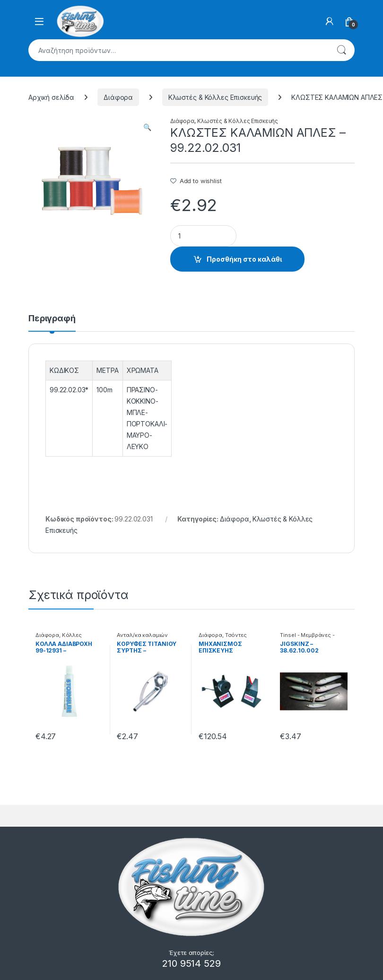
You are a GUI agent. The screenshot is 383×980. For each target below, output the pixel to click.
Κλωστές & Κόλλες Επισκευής (215, 97)
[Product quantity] (203, 236)
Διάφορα (118, 97)
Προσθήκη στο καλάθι (244, 259)
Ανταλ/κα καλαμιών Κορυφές (142, 638)
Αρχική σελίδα (51, 97)
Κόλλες (72, 635)
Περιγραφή (52, 319)
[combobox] (178, 50)
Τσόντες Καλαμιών (223, 638)
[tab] (52, 323)
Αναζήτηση (341, 50)
